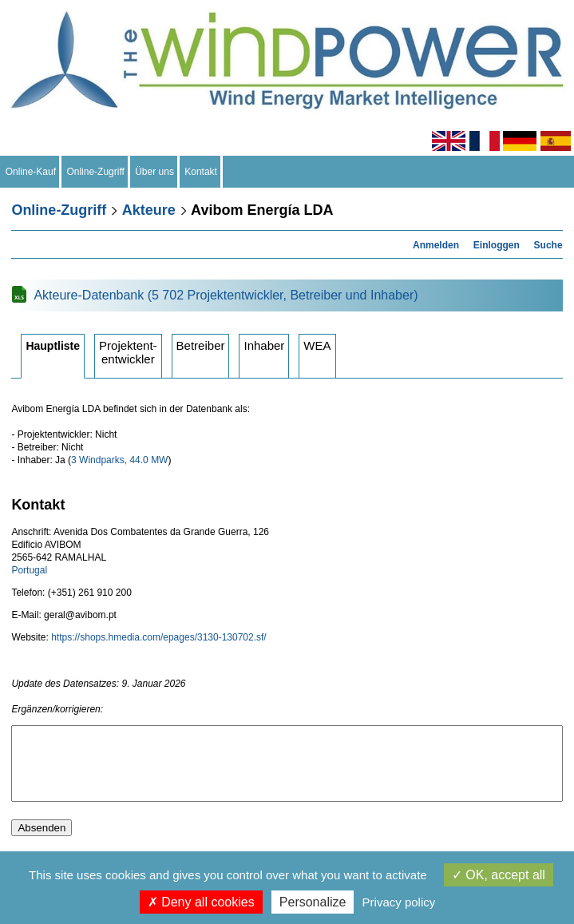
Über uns (155, 172)
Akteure (149, 210)
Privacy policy (399, 902)
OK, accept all (499, 875)
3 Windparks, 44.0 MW (119, 460)
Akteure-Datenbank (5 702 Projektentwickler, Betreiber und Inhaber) (226, 295)
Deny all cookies (201, 902)
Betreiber (201, 345)
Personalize (313, 902)
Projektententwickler (128, 352)
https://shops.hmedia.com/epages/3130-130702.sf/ (159, 637)
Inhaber (264, 345)
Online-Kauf (31, 172)
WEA (317, 345)
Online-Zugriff (96, 172)
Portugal (29, 570)
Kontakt (201, 172)
